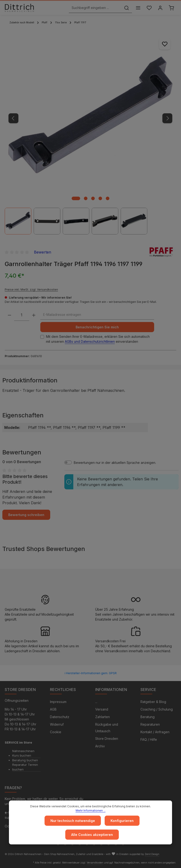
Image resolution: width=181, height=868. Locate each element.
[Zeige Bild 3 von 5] (93, 198)
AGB (53, 709)
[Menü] (138, 8)
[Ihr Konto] (160, 8)
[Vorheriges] (13, 118)
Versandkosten (95, 863)
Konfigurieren (122, 821)
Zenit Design (152, 854)
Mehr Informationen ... (91, 811)
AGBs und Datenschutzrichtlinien (90, 341)
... (96, 702)
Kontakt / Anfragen (155, 732)
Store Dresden (107, 739)
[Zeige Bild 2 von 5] (86, 198)
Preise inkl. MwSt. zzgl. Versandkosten (31, 290)
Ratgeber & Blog (153, 702)
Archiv (100, 746)
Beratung (148, 717)
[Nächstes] (167, 118)
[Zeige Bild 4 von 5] (100, 198)
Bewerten (43, 252)
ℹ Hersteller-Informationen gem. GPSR (91, 673)
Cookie (56, 732)
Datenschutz (60, 717)
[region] (90, 133)
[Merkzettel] (149, 8)
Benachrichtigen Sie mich (97, 327)
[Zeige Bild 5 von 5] (108, 198)
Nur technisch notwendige (73, 821)
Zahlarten (103, 717)
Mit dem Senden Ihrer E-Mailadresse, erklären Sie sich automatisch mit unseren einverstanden (98, 339)
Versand (102, 709)
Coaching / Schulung (157, 709)
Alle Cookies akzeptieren (92, 835)
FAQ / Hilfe (149, 739)
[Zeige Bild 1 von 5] (76, 198)
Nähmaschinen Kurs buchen (23, 753)
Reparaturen (150, 724)
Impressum (58, 702)
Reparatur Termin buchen (25, 767)
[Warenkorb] (171, 8)
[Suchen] (127, 8)
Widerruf (57, 724)
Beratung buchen (25, 760)
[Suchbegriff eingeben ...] (95, 8)
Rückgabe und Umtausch (107, 728)
